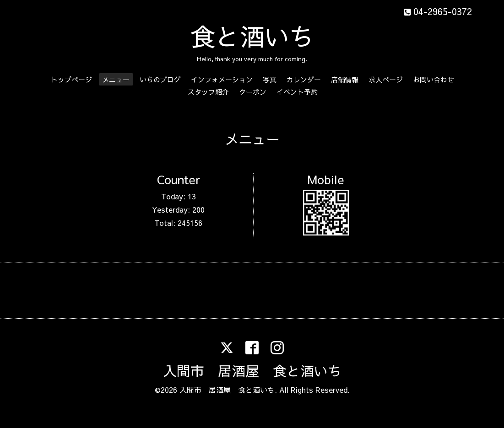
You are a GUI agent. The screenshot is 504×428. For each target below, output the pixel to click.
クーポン (253, 92)
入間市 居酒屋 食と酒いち (252, 371)
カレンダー (304, 79)
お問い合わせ (434, 79)
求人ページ (386, 79)
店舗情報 (345, 79)
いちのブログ (160, 79)
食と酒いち (252, 36)
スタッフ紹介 (208, 92)
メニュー (116, 79)
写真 (270, 79)
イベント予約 (297, 92)
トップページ (71, 79)
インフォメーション (222, 79)
